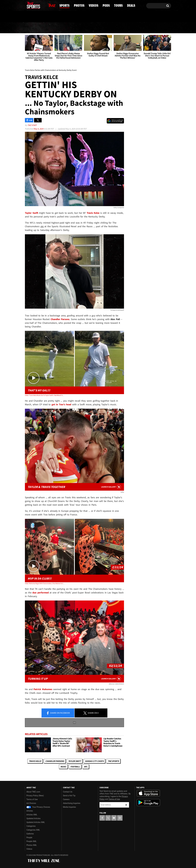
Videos (99, 28)
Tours (139, 28)
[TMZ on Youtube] (36, 5)
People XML (32, 841)
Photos (76, 28)
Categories (31, 826)
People (29, 838)
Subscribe (126, 805)
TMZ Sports (113, 761)
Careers (66, 799)
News (32, 28)
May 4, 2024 (39, 129)
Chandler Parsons (55, 761)
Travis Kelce (35, 761)
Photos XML (32, 845)
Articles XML (32, 815)
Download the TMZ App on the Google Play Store (148, 803)
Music (63, 767)
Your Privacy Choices (38, 807)
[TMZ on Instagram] (41, 5)
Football (75, 767)
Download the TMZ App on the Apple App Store (148, 793)
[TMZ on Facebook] (27, 5)
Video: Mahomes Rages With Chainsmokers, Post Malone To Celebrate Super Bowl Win (45, 583)
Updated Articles (33, 818)
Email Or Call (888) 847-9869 (56, 17)
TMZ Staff (32, 125)
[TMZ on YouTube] (114, 818)
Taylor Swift (75, 761)
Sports (53, 28)
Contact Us (68, 792)
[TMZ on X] (31, 5)
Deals (159, 28)
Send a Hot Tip (69, 796)
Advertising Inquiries (72, 803)
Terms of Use (32, 799)
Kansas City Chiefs (94, 761)
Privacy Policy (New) (35, 796)
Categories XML (33, 830)
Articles (30, 811)
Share (58, 713)
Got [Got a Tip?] (34, 17)
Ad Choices (31, 803)
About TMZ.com (33, 792)
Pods (119, 28)
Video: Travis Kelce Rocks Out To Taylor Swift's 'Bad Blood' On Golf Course (45, 395)
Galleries (30, 834)
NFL (86, 767)
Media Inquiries (69, 807)
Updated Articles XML (36, 822)
